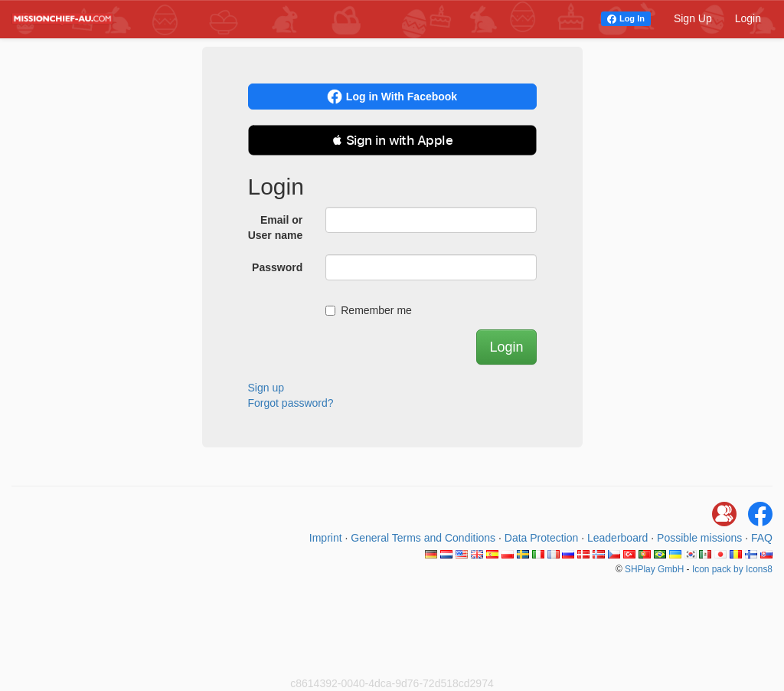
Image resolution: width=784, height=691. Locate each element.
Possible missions (699, 538)
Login (748, 18)
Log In (632, 18)
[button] (392, 140)
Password (277, 267)
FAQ (762, 538)
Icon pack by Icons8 (732, 569)
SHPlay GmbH (654, 569)
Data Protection (542, 538)
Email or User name (276, 228)
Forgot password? (291, 403)
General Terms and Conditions (423, 538)
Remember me (369, 310)
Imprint (326, 538)
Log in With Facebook (392, 97)
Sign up (266, 388)
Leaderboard (617, 538)
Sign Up (693, 18)
